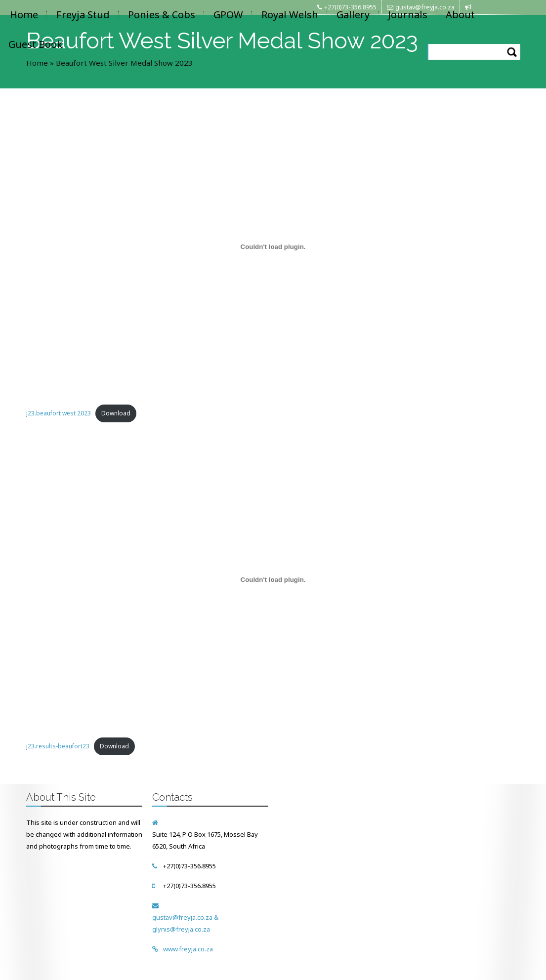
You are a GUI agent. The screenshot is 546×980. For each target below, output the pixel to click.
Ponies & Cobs (162, 15)
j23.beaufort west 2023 (59, 413)
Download (116, 413)
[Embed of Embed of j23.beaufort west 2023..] (273, 246)
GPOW (228, 15)
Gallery (353, 15)
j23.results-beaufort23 (58, 746)
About (460, 15)
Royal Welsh (290, 15)
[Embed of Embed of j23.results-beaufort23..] (273, 579)
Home (24, 15)
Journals (408, 15)
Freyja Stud (83, 15)
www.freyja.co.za (188, 949)
